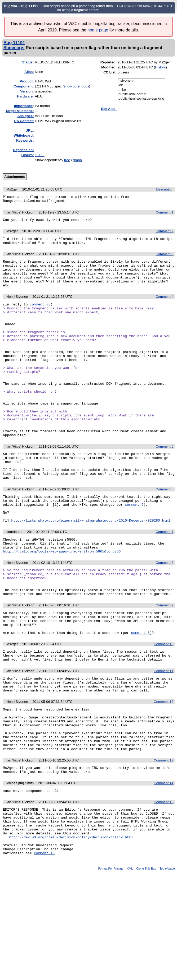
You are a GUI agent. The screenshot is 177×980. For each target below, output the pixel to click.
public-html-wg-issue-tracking (141, 99)
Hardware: (25, 96)
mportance (23, 106)
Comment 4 (164, 306)
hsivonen (141, 81)
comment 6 (140, 694)
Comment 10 (163, 705)
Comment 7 (164, 579)
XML (130, 956)
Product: (27, 81)
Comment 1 (164, 214)
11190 (40, 155)
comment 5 (134, 549)
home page (98, 30)
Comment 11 (163, 734)
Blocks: (28, 155)
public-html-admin (141, 94)
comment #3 (40, 314)
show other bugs (76, 86)
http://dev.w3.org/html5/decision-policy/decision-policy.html (71, 921)
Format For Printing (111, 956)
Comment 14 (163, 860)
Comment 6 (164, 531)
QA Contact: (24, 121)
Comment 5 (164, 483)
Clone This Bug (146, 956)
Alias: (29, 72)
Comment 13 (163, 836)
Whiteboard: (24, 135)
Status (27, 62)
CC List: (110, 72)
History (160, 67)
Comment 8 (164, 613)
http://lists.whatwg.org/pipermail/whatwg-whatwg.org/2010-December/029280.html (91, 568)
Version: (27, 91)
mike (141, 90)
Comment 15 (163, 880)
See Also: (109, 109)
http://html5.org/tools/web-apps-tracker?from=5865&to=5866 (62, 602)
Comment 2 (164, 233)
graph (77, 160)
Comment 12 (163, 768)
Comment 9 (164, 661)
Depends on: (23, 150)
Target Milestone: (20, 111)
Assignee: (25, 116)
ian (141, 85)
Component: (24, 86)
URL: (30, 130)
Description (165, 189)
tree (67, 160)
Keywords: (25, 140)
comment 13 (44, 940)
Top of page (167, 956)
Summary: (14, 48)
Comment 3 (164, 258)
